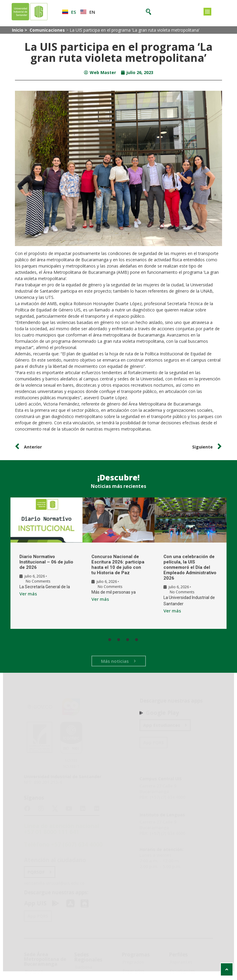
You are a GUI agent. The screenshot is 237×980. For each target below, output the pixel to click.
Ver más (26, 593)
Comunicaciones (47, 30)
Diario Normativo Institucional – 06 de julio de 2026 (39, 562)
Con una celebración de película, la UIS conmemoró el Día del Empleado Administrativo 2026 (185, 567)
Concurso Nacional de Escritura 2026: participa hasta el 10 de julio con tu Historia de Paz (114, 565)
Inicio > (20, 30)
